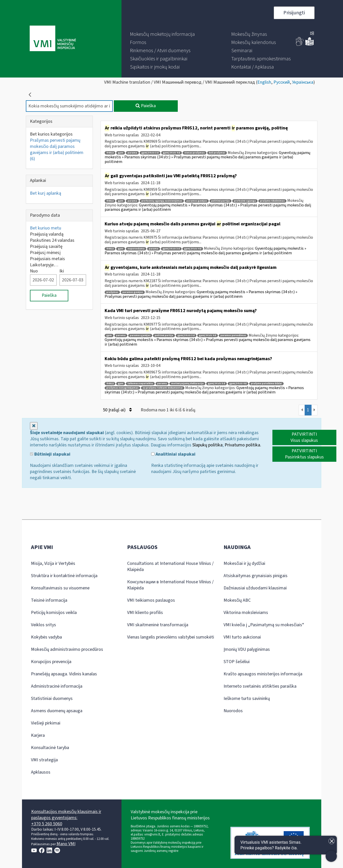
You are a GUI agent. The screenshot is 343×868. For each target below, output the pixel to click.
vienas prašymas (195, 153)
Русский (282, 82)
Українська (303, 82)
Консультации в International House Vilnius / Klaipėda (170, 585)
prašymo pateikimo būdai (266, 384)
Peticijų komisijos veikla (54, 613)
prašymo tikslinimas (272, 201)
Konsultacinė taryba (50, 748)
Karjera (38, 735)
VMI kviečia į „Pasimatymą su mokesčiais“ (264, 625)
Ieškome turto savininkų (247, 699)
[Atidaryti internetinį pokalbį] (286, 845)
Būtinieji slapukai (50, 454)
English (264, 82)
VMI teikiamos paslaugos (151, 600)
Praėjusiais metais (47, 259)
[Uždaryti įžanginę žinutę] (332, 841)
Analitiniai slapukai (173, 454)
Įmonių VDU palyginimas (247, 649)
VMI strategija (44, 760)
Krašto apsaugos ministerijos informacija (263, 674)
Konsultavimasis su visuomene (60, 588)
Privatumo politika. (243, 445)
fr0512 (110, 153)
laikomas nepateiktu (140, 384)
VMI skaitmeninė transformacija (158, 625)
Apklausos (41, 772)
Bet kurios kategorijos (51, 134)
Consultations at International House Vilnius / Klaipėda (170, 567)
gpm (121, 153)
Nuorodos (233, 711)
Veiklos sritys (43, 625)
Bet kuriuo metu (46, 228)
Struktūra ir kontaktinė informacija (64, 576)
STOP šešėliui (237, 662)
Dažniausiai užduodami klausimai (255, 588)
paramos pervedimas (233, 336)
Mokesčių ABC (237, 600)
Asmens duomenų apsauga (57, 711)
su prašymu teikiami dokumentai (163, 388)
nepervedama (136, 249)
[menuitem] (162, 34)
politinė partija (220, 201)
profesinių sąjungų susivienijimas (162, 201)
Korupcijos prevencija (51, 662)
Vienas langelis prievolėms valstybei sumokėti (171, 637)
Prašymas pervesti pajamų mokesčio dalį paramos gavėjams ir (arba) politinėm (57, 150)
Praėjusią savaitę (46, 246)
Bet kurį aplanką (46, 193)
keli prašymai (217, 153)
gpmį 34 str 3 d (150, 153)
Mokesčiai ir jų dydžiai (244, 563)
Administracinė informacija (57, 686)
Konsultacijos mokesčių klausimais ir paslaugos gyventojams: (66, 815)
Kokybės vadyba (46, 637)
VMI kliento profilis (145, 613)
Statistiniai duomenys (52, 699)
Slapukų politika (207, 445)
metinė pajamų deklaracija (187, 384)
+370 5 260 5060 (47, 824)
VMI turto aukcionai (242, 637)
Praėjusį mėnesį (45, 253)
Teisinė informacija (49, 600)
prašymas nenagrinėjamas (122, 388)
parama (132, 153)
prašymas (112, 292)
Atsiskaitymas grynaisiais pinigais (256, 576)
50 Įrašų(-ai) (117, 410)
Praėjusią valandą (47, 234)
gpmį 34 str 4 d (171, 153)
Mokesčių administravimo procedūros (67, 649)
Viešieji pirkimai (46, 723)
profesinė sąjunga (245, 201)
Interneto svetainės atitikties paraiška (260, 686)
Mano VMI (66, 844)
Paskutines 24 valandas (52, 240)
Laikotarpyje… (44, 265)
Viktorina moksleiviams (246, 613)
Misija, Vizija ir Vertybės (53, 563)
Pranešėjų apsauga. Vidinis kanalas (64, 674)
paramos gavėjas (197, 201)
